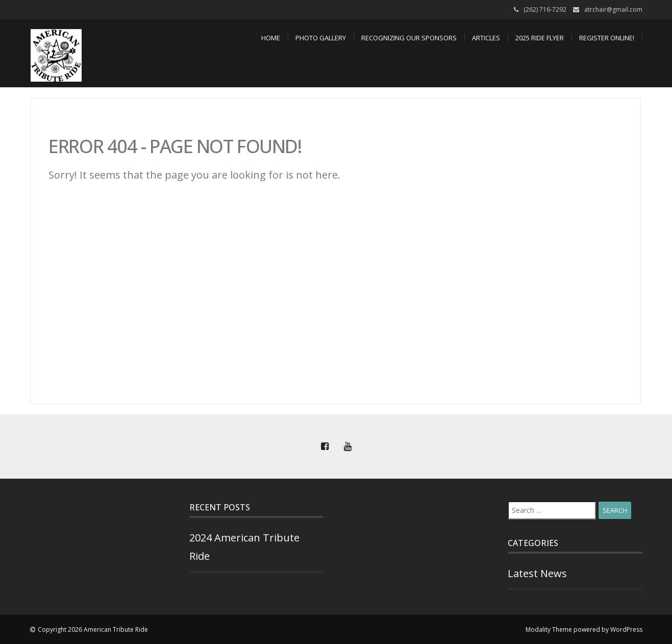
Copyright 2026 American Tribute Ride (93, 629)
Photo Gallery (321, 38)
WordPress (626, 629)
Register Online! (607, 38)
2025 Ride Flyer (540, 38)
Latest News (537, 573)
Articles (486, 38)
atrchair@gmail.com (613, 9)
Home (271, 38)
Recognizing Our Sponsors (409, 38)
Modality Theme (549, 629)
